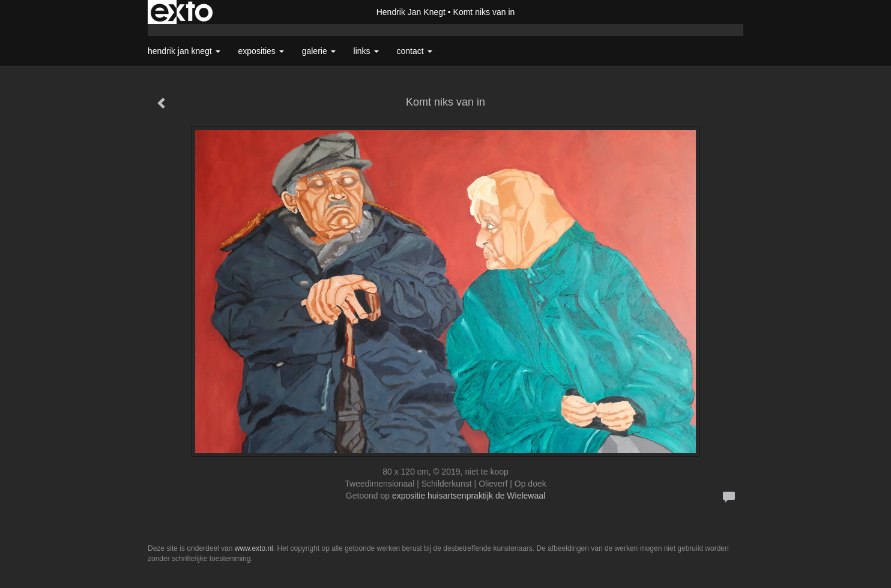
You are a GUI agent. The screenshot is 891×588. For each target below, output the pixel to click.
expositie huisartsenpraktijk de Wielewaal (469, 496)
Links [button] (366, 51)
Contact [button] (415, 51)
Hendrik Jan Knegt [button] (184, 51)
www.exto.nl (254, 548)
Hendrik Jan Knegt (411, 12)
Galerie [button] (319, 51)
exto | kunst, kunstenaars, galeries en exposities (182, 12)
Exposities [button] (261, 51)
